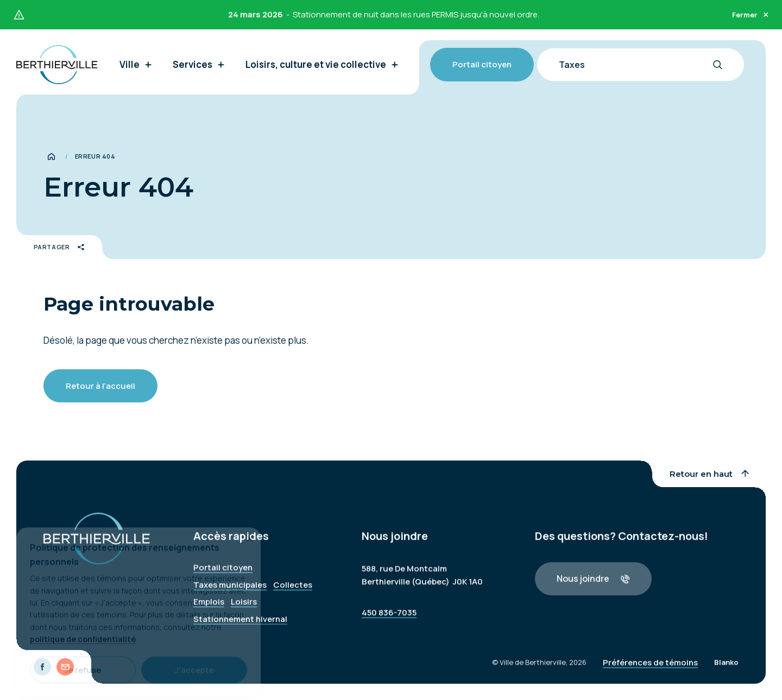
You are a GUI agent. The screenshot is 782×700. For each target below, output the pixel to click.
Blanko (726, 669)
